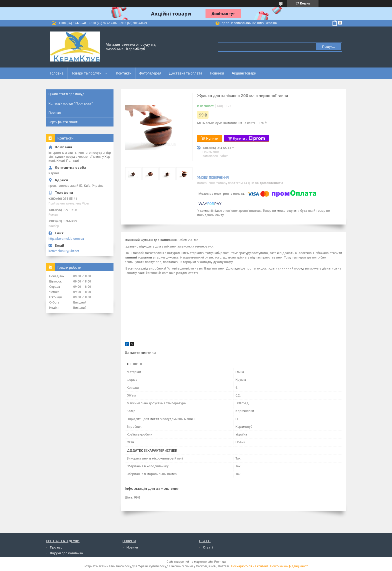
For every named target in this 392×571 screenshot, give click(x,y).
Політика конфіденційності (289, 566)
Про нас (55, 113)
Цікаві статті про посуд (66, 94)
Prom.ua (220, 562)
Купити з (249, 138)
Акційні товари (244, 73)
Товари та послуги (86, 73)
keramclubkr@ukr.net (64, 251)
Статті (208, 547)
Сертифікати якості (63, 122)
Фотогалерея (150, 73)
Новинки (217, 73)
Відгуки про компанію (66, 553)
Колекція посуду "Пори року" (71, 103)
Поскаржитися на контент (250, 566)
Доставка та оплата (186, 73)
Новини (132, 547)
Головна (57, 73)
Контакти (124, 73)
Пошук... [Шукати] (328, 47)
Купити (212, 138)
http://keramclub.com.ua (66, 239)
